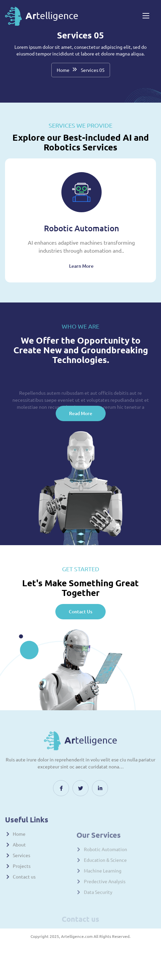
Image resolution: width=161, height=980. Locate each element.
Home (63, 70)
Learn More (81, 266)
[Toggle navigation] (145, 15)
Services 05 (93, 70)
